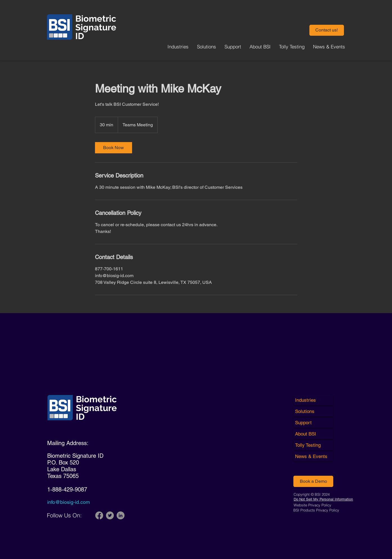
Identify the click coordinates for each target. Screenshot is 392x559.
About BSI (306, 434)
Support (303, 423)
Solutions (305, 411)
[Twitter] (110, 515)
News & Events (311, 456)
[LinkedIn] (121, 515)
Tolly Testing (308, 445)
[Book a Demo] (313, 481)
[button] (327, 30)
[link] (114, 148)
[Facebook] (99, 515)
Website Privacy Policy (312, 505)
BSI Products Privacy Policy (316, 510)
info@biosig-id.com (69, 502)
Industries (305, 400)
